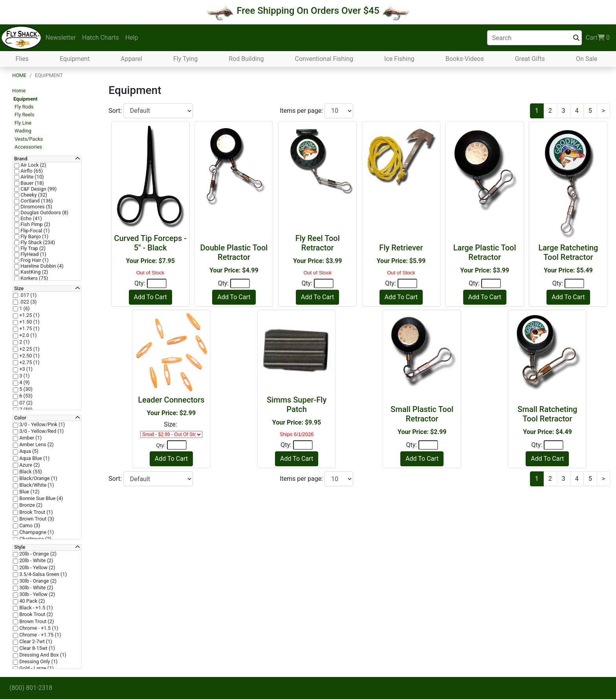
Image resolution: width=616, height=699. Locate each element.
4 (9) (24, 383)
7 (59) (25, 410)
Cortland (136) (36, 201)
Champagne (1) (36, 532)
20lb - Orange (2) (37, 554)
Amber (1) (30, 438)
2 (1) (24, 342)
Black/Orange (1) (38, 478)
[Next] (603, 111)
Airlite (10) (32, 177)
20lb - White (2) (36, 561)
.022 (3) (27, 302)
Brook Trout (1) (36, 512)
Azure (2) (29, 465)
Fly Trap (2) (32, 248)
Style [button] (20, 547)
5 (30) (25, 389)
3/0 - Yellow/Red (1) (41, 431)
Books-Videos (465, 59)
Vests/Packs (29, 139)
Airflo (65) (31, 171)
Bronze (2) (30, 505)
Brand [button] (21, 159)
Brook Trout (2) (36, 614)
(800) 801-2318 (31, 688)
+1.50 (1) (29, 322)
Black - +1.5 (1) (36, 608)
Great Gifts (530, 59)
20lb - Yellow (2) (37, 568)
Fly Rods (24, 107)
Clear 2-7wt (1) (35, 642)
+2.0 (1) (27, 335)
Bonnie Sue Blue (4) (40, 498)
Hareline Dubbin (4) (41, 266)
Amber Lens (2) (36, 445)
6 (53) (25, 396)
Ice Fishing (399, 59)
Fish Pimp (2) (35, 224)
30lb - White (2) (36, 588)
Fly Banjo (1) (34, 237)
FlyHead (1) (33, 254)
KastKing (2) (34, 272)
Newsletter (61, 38)
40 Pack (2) (31, 601)
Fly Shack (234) (37, 243)
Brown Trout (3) (36, 519)
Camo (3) (29, 526)
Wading (23, 131)
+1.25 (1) (29, 315)
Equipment (75, 59)
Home (19, 75)
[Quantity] (157, 283)
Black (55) (30, 472)
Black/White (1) (36, 485)
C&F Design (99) (38, 189)
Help (132, 38)
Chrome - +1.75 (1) (39, 635)
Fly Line (23, 123)
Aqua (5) (28, 451)
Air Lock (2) (33, 165)
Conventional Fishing (324, 59)
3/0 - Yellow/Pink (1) (41, 425)
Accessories (28, 147)
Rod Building (246, 59)
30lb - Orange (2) (37, 581)
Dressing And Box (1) (42, 655)
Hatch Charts (101, 38)
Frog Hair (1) (34, 260)
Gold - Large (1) (36, 668)
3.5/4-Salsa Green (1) (42, 574)
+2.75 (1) (29, 362)
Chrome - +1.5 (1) (38, 628)
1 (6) (24, 309)
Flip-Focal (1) (34, 231)
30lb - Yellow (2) (37, 594)
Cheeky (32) (33, 195)
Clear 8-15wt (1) (37, 648)
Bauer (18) (32, 183)
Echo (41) (31, 219)
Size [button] (19, 289)
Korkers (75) (34, 278)
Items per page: (302, 111)
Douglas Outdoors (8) (44, 213)
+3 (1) (25, 369)
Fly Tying (185, 59)
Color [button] (20, 418)
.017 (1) (27, 295)
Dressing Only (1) (38, 662)
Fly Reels (25, 115)
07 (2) (25, 403)
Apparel (131, 59)
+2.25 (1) (29, 349)
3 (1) (24, 376)
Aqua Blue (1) (34, 458)
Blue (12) (29, 492)
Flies (22, 59)
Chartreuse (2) (35, 539)
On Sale (587, 59)
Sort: (116, 111)
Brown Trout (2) (36, 622)
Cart (598, 38)
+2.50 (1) (29, 356)
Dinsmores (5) (36, 207)
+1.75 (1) (29, 329)
